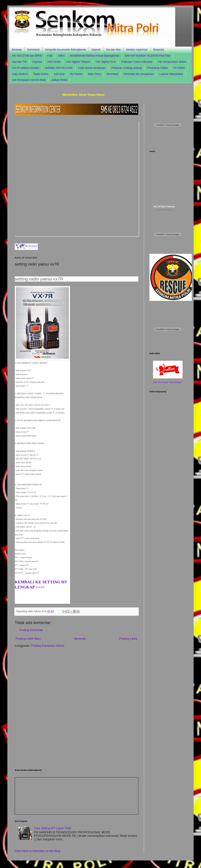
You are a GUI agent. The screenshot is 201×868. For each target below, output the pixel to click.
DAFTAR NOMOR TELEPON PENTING (148, 56)
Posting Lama (128, 639)
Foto (50, 56)
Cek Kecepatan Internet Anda (29, 80)
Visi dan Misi (113, 50)
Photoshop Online (158, 68)
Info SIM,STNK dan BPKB (27, 56)
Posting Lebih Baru (28, 639)
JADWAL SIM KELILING (59, 68)
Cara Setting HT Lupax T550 (52, 828)
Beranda (17, 50)
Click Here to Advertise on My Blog (37, 851)
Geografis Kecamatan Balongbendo (66, 50)
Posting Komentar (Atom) (48, 646)
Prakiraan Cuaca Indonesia (137, 62)
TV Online (179, 68)
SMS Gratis (54, 62)
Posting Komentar (31, 630)
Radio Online (41, 74)
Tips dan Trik (19, 62)
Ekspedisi (159, 50)
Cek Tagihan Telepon (78, 62)
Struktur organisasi (137, 50)
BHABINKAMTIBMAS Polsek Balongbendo (95, 56)
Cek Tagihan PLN (106, 62)
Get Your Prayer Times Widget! (168, 382)
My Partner (76, 74)
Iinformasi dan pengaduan (138, 74)
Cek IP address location (26, 68)
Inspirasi (37, 62)
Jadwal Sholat (59, 80)
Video (61, 56)
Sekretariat (33, 50)
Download (112, 74)
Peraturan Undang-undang (127, 68)
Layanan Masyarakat (171, 74)
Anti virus (59, 74)
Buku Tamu (95, 74)
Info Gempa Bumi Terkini (172, 62)
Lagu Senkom (20, 74)
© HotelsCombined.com (164, 210)
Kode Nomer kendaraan (92, 68)
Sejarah (96, 50)
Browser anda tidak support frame (77, 179)
